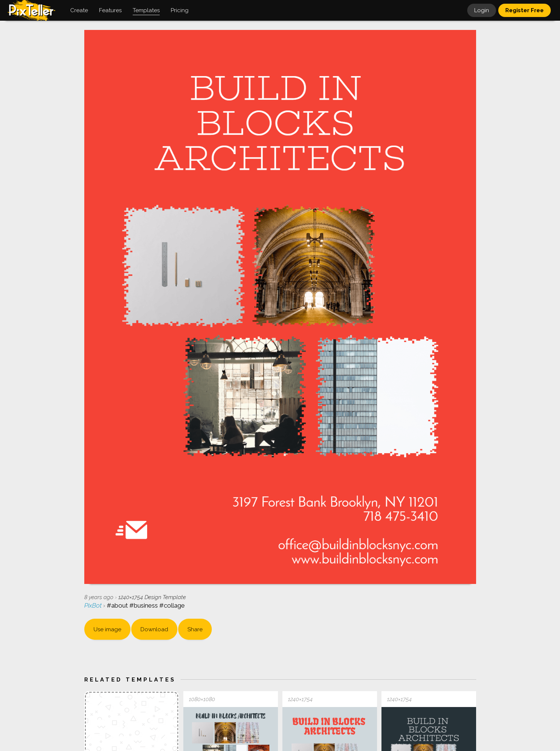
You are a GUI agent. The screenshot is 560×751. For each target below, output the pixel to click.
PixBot (94, 605)
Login (482, 10)
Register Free (525, 10)
